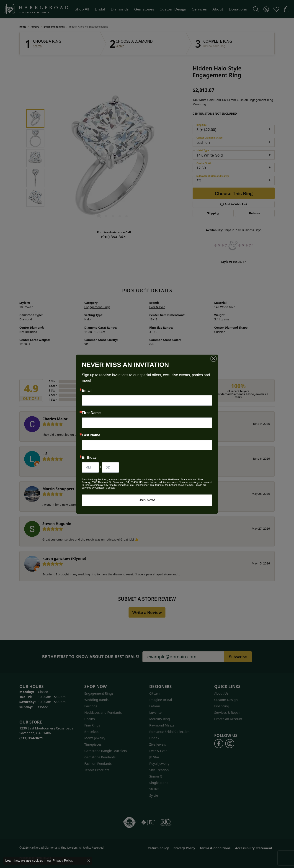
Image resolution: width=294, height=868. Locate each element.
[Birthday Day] (110, 467)
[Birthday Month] (90, 467)
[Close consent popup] (89, 861)
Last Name (91, 435)
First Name (91, 413)
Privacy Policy (62, 860)
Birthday (89, 458)
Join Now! (147, 500)
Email (87, 391)
